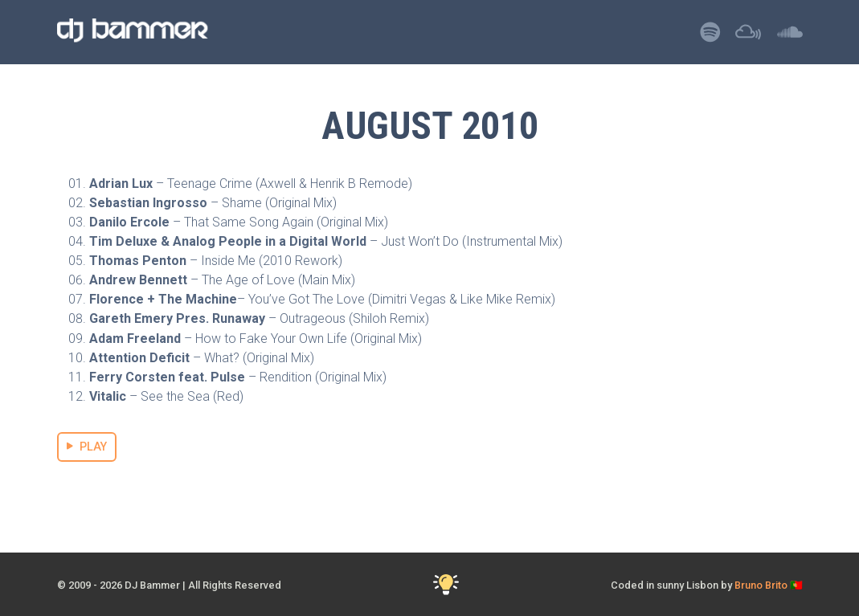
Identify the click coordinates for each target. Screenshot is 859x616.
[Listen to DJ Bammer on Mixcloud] (748, 37)
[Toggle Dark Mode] (446, 585)
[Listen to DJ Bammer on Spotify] (710, 37)
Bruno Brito (761, 585)
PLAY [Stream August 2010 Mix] (87, 447)
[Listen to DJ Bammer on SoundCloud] (790, 37)
